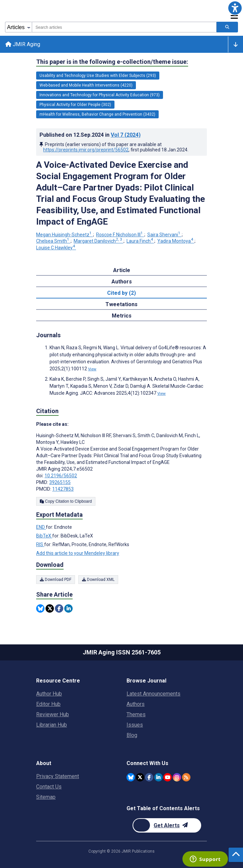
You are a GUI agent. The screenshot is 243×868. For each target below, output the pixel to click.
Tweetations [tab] (121, 304)
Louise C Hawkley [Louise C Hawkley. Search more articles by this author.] (56, 248)
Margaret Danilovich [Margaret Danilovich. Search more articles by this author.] (98, 241)
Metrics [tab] (122, 316)
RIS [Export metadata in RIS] (40, 544)
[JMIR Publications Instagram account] (177, 777)
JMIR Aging (23, 44)
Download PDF (56, 580)
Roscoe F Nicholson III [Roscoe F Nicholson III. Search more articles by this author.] (120, 235)
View (92, 369)
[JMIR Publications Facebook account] (149, 777)
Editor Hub (48, 704)
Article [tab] (122, 270)
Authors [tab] (122, 282)
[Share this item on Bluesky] (40, 608)
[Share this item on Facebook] (59, 608)
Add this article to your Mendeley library (78, 553)
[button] (235, 8)
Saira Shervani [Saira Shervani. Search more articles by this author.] (164, 235)
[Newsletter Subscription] (167, 825)
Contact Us (49, 787)
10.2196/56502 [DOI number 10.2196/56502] (61, 476)
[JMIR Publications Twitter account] (140, 777)
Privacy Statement (58, 776)
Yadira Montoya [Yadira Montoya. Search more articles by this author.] (176, 241)
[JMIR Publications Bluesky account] (131, 777)
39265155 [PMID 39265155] (60, 482)
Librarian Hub (52, 725)
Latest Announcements (153, 694)
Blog (132, 735)
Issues (135, 725)
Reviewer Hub (53, 714)
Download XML (98, 580)
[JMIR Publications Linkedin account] (158, 777)
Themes (136, 714)
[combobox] (124, 27)
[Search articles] (227, 27)
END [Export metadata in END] (41, 527)
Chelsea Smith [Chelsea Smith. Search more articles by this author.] (53, 241)
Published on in (90, 135)
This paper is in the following (112, 62)
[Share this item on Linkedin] (68, 608)
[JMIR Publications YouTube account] (168, 777)
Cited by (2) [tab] (121, 293)
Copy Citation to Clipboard (66, 501)
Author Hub (49, 694)
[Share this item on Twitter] (50, 608)
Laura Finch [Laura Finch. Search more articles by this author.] (140, 241)
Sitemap (46, 797)
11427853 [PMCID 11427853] (63, 489)
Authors (136, 704)
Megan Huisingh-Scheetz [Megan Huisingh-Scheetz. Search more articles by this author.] (64, 235)
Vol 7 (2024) (126, 135)
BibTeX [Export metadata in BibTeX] (44, 536)
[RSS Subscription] (186, 777)
